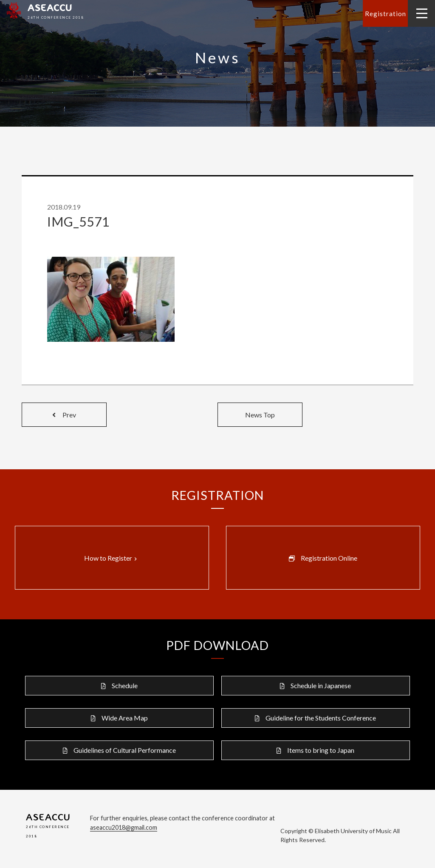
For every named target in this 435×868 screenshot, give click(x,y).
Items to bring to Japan (321, 750)
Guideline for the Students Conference (321, 718)
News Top (260, 415)
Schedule (125, 685)
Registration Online (329, 558)
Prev (64, 415)
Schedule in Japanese (321, 685)
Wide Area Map (125, 718)
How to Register (112, 558)
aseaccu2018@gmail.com (124, 827)
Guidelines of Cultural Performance (125, 750)
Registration (386, 14)
